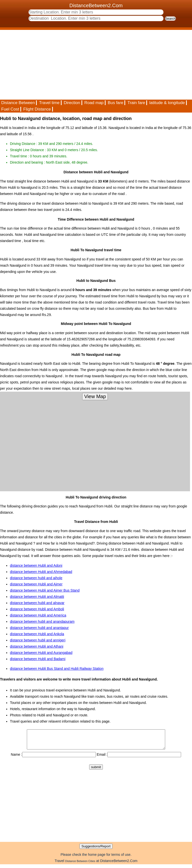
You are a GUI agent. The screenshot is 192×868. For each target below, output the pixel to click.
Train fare (136, 103)
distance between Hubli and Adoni (36, 565)
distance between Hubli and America (38, 615)
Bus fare (116, 103)
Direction (72, 103)
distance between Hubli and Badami (38, 659)
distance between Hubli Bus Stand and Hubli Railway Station (57, 669)
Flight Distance (37, 109)
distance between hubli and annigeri (38, 640)
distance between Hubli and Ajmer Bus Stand (45, 590)
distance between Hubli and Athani (37, 646)
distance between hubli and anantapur (39, 628)
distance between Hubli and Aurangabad (41, 653)
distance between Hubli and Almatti (37, 597)
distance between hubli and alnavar (37, 603)
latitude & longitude (167, 103)
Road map (94, 103)
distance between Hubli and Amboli (37, 609)
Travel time (49, 103)
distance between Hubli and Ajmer (36, 584)
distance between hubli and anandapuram (42, 621)
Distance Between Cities (80, 865)
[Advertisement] (96, 65)
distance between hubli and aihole (36, 578)
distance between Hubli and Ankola (37, 634)
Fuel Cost (10, 109)
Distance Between (18, 103)
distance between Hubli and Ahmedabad (41, 572)
